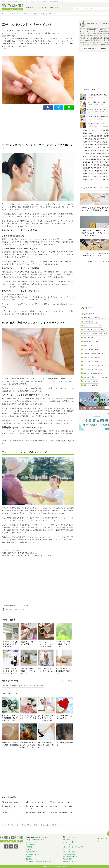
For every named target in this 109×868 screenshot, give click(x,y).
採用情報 (29, 857)
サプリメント (67, 849)
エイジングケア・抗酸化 (91, 369)
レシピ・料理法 (88, 322)
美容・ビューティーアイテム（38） (15, 807)
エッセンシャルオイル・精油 (93, 334)
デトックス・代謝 (89, 381)
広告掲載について (32, 852)
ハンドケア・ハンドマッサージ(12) (32, 686)
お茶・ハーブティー (90, 350)
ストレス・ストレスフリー (92, 354)
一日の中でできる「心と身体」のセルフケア (46, 671)
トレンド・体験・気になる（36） (38, 807)
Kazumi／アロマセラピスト (96, 105)
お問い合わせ (30, 849)
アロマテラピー (68, 859)
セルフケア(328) (10, 686)
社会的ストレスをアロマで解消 (28, 643)
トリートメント (99, 377)
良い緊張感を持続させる (65, 744)
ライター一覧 (30, 845)
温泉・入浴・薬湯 (89, 385)
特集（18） (9, 813)
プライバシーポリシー (33, 854)
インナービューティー (90, 326)
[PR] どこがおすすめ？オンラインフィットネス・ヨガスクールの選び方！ (47, 718)
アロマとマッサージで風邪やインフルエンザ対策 (28, 671)
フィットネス (67, 845)
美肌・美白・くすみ (90, 361)
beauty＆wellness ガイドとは (36, 840)
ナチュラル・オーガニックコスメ (74, 847)
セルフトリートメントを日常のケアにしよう (63, 671)
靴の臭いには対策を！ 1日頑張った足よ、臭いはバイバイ (46, 745)
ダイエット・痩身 (69, 842)
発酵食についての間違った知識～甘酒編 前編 (10, 744)
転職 (85, 377)
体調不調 (86, 338)
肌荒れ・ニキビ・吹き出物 (92, 357)
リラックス (87, 346)
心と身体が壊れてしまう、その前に (65, 717)
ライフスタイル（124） (37, 802)
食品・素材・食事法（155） (14, 802)
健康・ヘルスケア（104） (61, 802)
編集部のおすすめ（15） (37, 813)
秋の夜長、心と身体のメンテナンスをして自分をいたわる (10, 671)
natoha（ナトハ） (89, 342)
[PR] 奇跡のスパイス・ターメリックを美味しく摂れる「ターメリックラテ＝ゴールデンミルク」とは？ (28, 745)
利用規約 (29, 847)
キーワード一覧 (31, 842)
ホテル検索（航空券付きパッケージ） (39, 861)
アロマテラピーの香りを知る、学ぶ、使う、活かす (63, 644)
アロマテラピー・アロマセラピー (94, 318)
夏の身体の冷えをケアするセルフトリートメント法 (10, 644)
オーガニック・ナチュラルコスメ (94, 365)
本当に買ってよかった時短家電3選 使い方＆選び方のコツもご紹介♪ (10, 718)
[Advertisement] (19, 126)
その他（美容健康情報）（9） (63, 813)
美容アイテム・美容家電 (91, 373)
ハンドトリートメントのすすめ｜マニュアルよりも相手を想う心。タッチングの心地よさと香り (46, 644)
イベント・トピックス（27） (62, 806)
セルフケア (87, 314)
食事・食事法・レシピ (70, 857)
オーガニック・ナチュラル (92, 330)
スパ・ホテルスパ (69, 854)
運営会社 (29, 859)
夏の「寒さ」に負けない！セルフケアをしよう (28, 718)
